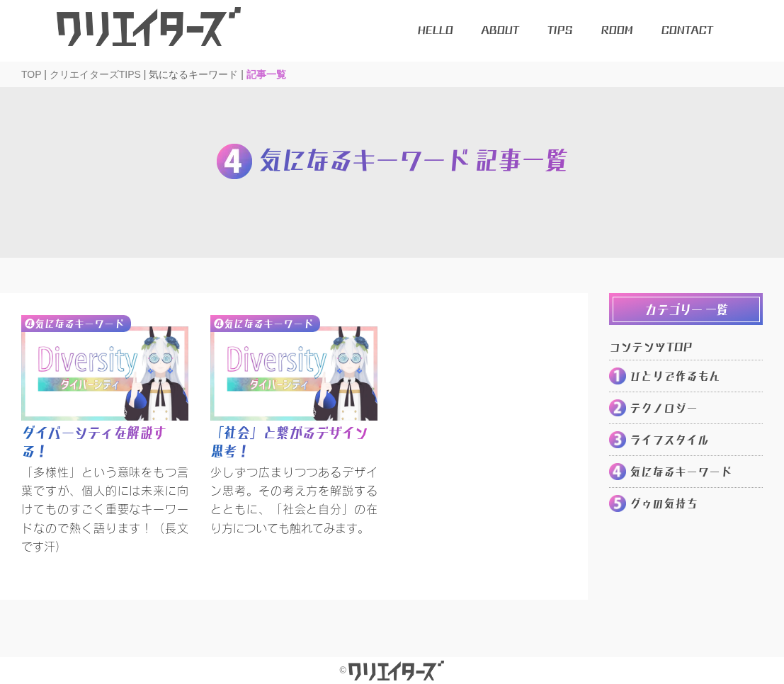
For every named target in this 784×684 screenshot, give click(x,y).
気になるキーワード (681, 472)
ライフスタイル (669, 440)
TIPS (559, 30)
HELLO (435, 30)
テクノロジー (664, 408)
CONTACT (687, 30)
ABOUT (500, 30)
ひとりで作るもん (675, 376)
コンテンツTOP (650, 347)
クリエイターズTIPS (95, 74)
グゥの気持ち (664, 503)
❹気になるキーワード (74, 324)
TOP (31, 74)
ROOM (617, 30)
